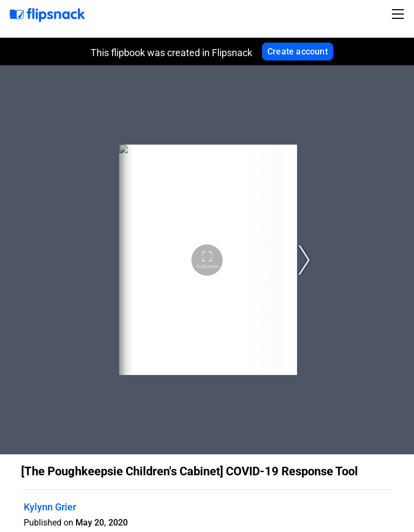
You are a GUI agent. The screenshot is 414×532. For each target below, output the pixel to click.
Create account (298, 52)
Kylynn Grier (50, 507)
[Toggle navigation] (399, 14)
